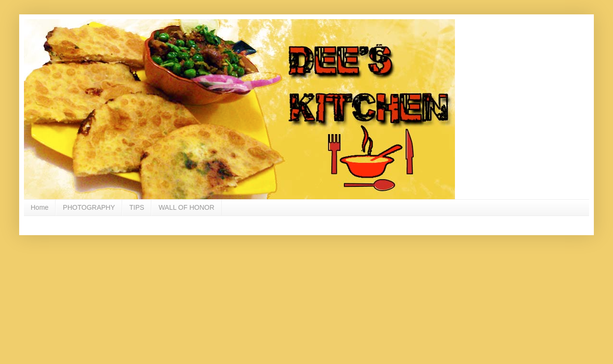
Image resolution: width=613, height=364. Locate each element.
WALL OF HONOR (186, 207)
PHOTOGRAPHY (89, 207)
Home (40, 207)
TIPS (137, 207)
